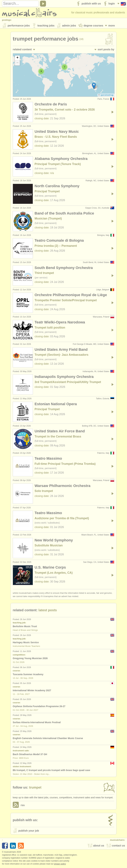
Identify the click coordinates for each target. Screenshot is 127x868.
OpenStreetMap (107, 96)
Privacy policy (60, 865)
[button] (94, 86)
